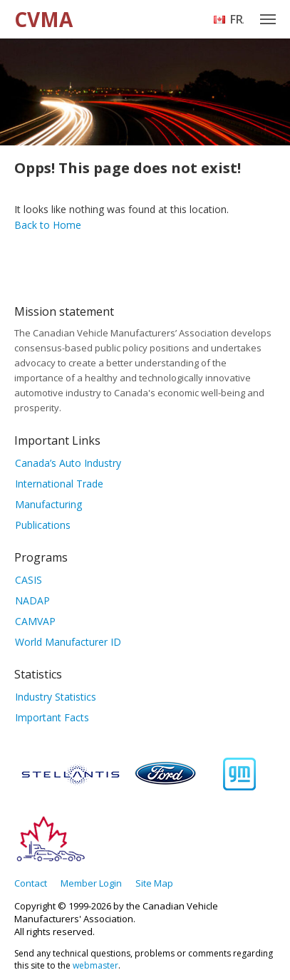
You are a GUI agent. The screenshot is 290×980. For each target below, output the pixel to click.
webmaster (95, 965)
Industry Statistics (56, 697)
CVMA (43, 19)
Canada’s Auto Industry (68, 463)
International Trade (59, 484)
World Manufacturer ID (68, 642)
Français (237, 19)
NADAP (32, 600)
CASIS (29, 580)
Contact (31, 883)
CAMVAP (35, 621)
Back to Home (48, 225)
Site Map (154, 883)
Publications (43, 525)
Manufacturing (48, 504)
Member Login (91, 883)
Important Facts (52, 717)
